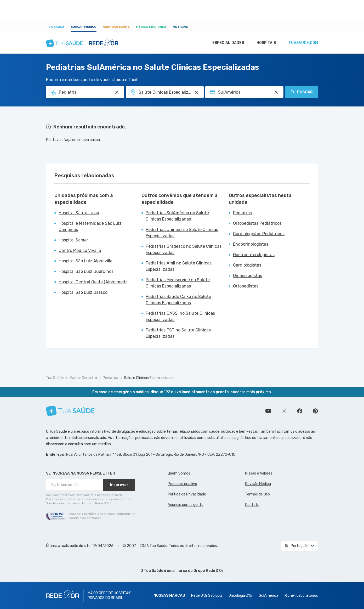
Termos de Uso (257, 494)
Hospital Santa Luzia (79, 213)
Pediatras (242, 213)
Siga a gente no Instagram (284, 411)
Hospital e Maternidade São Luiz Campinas (90, 226)
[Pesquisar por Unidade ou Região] (196, 92)
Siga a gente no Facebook (300, 411)
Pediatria (110, 378)
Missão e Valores (259, 473)
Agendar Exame (116, 27)
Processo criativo (182, 484)
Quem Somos (179, 473)
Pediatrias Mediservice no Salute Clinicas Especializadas (178, 283)
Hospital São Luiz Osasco (83, 292)
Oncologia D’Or (241, 596)
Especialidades (226, 43)
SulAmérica (269, 596)
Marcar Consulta (83, 378)
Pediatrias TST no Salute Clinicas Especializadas (178, 333)
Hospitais (265, 43)
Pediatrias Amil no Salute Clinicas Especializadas (179, 266)
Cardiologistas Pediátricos (259, 234)
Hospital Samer (73, 240)
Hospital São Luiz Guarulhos (86, 271)
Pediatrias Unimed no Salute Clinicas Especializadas (182, 233)
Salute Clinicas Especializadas (149, 378)
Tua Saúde (55, 27)
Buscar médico (84, 27)
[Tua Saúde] (70, 411)
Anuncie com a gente (186, 505)
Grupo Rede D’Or (209, 571)
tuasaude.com (303, 43)
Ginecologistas (248, 276)
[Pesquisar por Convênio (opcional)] (276, 92)
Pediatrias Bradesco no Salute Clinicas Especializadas (184, 249)
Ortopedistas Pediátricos (257, 223)
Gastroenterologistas (254, 255)
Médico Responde (151, 27)
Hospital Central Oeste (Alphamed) (93, 282)
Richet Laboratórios (301, 596)
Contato (252, 505)
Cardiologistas (247, 265)
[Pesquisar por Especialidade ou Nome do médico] (117, 92)
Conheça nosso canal (268, 411)
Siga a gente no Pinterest (315, 411)
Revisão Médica (258, 484)
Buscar (302, 92)
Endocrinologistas (251, 244)
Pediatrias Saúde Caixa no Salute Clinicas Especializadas (178, 300)
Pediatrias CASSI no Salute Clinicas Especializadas (180, 316)
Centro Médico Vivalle (80, 250)
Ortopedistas (246, 286)
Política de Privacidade (187, 494)
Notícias (180, 27)
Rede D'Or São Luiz (207, 596)
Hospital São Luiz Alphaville (86, 261)
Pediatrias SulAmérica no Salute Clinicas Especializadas (177, 216)
